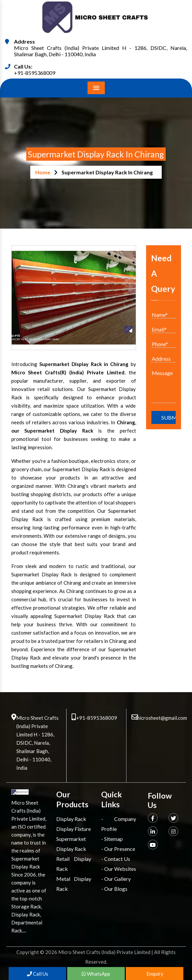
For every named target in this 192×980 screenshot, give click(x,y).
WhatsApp (96, 974)
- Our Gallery (116, 879)
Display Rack (71, 819)
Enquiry (154, 974)
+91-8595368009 (35, 73)
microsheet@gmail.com (162, 718)
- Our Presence (118, 849)
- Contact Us (116, 859)
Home (43, 172)
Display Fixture (74, 829)
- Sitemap (112, 839)
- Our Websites (119, 869)
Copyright (28, 952)
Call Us (38, 974)
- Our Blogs (114, 889)
